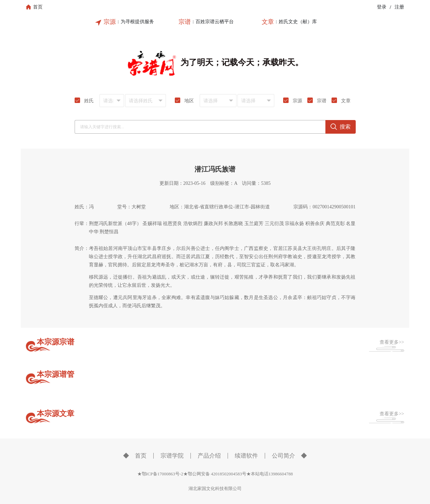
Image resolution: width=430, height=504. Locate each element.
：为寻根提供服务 (135, 22)
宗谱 (185, 22)
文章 (268, 22)
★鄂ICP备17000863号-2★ (163, 474)
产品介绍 (209, 456)
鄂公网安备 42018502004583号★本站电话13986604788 (240, 474)
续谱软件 (246, 456)
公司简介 (283, 456)
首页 (141, 456)
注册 (399, 7)
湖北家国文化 (202, 488)
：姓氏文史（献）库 (295, 22)
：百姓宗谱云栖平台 (212, 22)
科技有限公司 (228, 488)
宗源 (110, 22)
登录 (382, 7)
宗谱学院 (172, 456)
